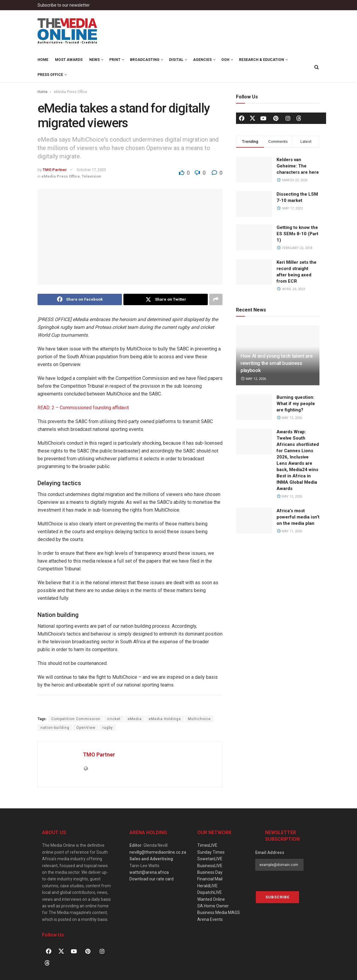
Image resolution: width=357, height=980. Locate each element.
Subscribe (277, 897)
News (94, 60)
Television (91, 176)
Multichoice (199, 719)
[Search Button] (317, 67)
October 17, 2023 (91, 170)
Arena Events (210, 919)
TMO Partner (55, 170)
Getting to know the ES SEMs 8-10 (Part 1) (297, 234)
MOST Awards (69, 60)
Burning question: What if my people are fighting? (296, 404)
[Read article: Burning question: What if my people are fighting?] (254, 407)
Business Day (210, 872)
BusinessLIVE (210, 866)
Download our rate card (151, 879)
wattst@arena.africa (149, 872)
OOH (225, 60)
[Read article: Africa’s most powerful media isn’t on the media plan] (254, 521)
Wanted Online (211, 899)
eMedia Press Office (70, 92)
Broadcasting (145, 60)
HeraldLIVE (207, 886)
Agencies (202, 60)
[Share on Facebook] (80, 299)
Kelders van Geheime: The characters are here (298, 166)
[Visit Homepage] (68, 31)
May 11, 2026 (289, 531)
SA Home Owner (213, 906)
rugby (108, 728)
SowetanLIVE (210, 859)
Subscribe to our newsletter (64, 5)
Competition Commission (76, 719)
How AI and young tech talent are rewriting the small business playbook (277, 363)
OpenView (86, 728)
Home (43, 60)
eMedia (135, 719)
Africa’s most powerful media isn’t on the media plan (298, 517)
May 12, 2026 (253, 379)
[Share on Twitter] (166, 299)
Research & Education (262, 60)
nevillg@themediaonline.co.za (158, 852)
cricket (114, 719)
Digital (176, 60)
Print (115, 60)
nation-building (55, 728)
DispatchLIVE (210, 892)
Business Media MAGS (219, 912)
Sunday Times (211, 852)
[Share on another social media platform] (216, 299)
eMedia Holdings (165, 719)
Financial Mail (210, 879)
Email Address (270, 852)
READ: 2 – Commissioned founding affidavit (83, 408)
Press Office (50, 75)
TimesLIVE (207, 845)
